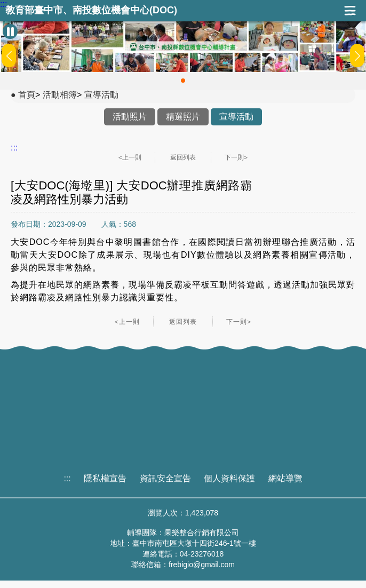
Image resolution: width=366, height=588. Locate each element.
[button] (183, 81)
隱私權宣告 (105, 478)
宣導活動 (101, 95)
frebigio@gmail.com (202, 565)
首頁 (27, 95)
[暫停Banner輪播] (10, 31)
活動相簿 (60, 95)
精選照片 (183, 117)
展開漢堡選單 (350, 11)
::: (3, 4)
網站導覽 (285, 478)
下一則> (236, 157)
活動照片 (130, 117)
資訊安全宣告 (165, 478)
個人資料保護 (229, 478)
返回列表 (183, 157)
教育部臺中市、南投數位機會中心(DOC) (91, 10)
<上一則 (130, 157)
